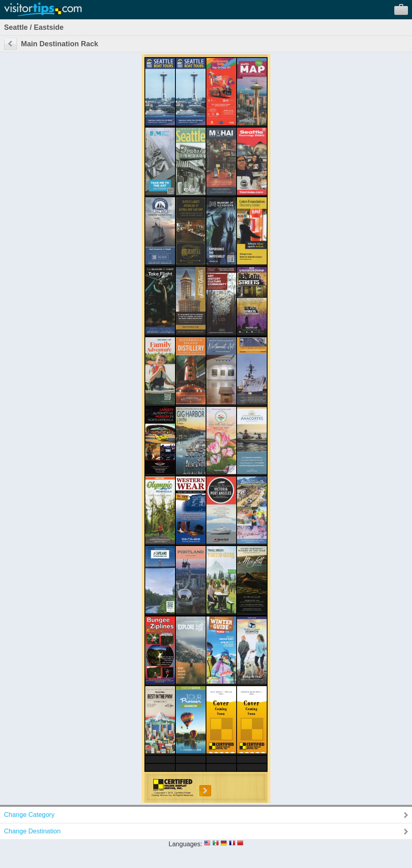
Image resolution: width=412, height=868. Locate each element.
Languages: (185, 844)
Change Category (29, 815)
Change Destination (32, 831)
